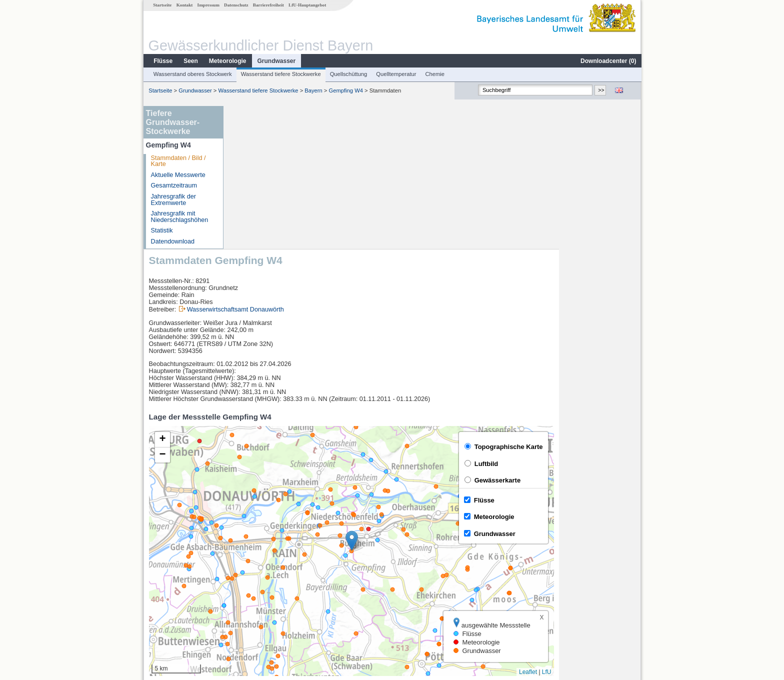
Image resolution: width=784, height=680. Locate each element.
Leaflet (610, 529)
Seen (190, 61)
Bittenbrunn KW (259, 588)
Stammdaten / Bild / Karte (178, 161)
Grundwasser (276, 61)
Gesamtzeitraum (173, 185)
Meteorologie (227, 61)
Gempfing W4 (345, 90)
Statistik (161, 230)
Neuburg (249, 599)
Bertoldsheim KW (262, 577)
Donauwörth (254, 566)
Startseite (162, 5)
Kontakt (184, 5)
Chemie (435, 74)
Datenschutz (236, 5)
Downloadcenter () (608, 61)
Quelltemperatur (395, 74)
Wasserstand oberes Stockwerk (192, 74)
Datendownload (172, 241)
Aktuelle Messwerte (178, 175)
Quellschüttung (348, 74)
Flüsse (162, 61)
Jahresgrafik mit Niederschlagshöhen (179, 217)
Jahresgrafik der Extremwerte (173, 200)
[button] (434, 398)
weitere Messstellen (271, 610)
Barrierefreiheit (268, 5)
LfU (629, 529)
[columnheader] (273, 555)
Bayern (313, 90)
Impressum (208, 5)
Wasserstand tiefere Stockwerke (280, 74)
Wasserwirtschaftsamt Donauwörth (317, 166)
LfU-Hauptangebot (307, 5)
